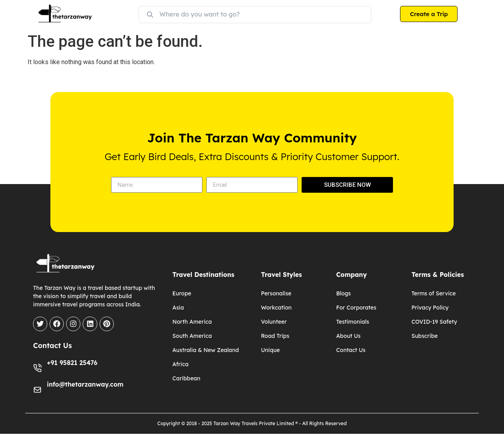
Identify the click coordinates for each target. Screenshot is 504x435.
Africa (181, 364)
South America (192, 336)
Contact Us (351, 350)
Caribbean (186, 378)
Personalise (276, 293)
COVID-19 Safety (434, 322)
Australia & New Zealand (206, 350)
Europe (182, 293)
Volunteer (274, 322)
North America (192, 322)
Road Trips (275, 336)
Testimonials (353, 322)
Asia (178, 308)
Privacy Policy (430, 308)
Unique (271, 350)
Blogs (344, 293)
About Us (348, 336)
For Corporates (356, 308)
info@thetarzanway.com (85, 385)
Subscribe (425, 336)
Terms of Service (434, 293)
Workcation (276, 308)
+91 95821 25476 (72, 364)
